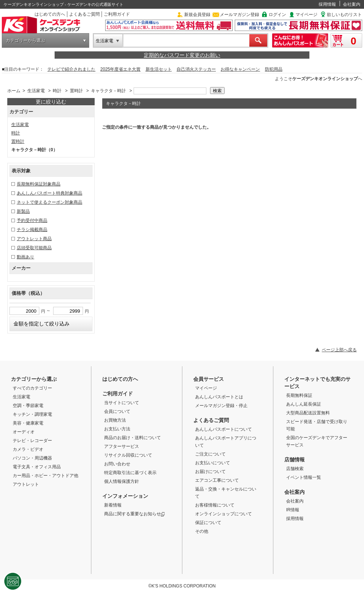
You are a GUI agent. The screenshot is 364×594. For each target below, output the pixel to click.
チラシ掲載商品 (32, 230)
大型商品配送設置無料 (308, 413)
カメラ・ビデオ (28, 449)
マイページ (306, 15)
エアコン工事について (217, 480)
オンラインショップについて (223, 514)
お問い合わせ (117, 464)
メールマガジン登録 (240, 15)
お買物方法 (115, 420)
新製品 (23, 211)
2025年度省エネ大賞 (121, 69)
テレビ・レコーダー (32, 441)
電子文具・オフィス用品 (37, 467)
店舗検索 (295, 469)
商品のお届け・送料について (132, 438)
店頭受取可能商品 (34, 248)
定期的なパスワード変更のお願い (182, 55)
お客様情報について (215, 505)
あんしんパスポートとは (219, 397)
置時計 (76, 91)
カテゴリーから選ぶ (25, 40)
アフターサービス (122, 446)
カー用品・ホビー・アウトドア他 (45, 476)
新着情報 (113, 505)
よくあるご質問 (84, 14)
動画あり (25, 257)
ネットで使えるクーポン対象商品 (50, 202)
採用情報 (327, 4)
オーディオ (24, 432)
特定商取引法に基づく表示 (130, 473)
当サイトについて (122, 403)
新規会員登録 (197, 15)
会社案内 (352, 4)
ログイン (277, 15)
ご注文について (210, 454)
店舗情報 (294, 460)
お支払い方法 (117, 429)
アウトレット (26, 484)
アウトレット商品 (34, 239)
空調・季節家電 (28, 406)
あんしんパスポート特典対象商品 (50, 193)
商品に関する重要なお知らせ (134, 514)
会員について (117, 411)
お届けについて (210, 472)
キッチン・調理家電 (32, 414)
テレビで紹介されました (71, 69)
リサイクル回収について (128, 455)
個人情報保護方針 (122, 481)
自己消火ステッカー (196, 69)
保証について (208, 523)
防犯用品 (274, 69)
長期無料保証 (299, 395)
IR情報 (293, 510)
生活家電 (104, 41)
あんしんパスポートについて (223, 429)
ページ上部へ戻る (339, 350)
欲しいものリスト (344, 15)
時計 (57, 91)
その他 (202, 531)
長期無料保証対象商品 (39, 184)
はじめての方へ (50, 14)
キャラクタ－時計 (108, 91)
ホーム (14, 91)
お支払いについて (213, 463)
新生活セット (159, 69)
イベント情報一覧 (304, 477)
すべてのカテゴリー (32, 388)
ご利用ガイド (117, 14)
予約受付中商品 (32, 220)
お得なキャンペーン (240, 69)
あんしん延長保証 (304, 404)
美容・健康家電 (28, 423)
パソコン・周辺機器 (32, 458)
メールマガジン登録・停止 (221, 406)
